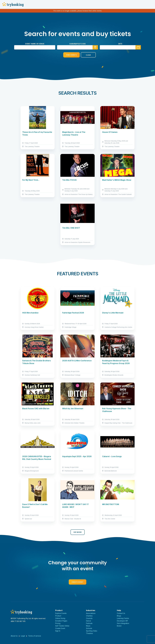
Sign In (58, 631)
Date (120, 44)
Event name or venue (35, 44)
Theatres (89, 633)
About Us (14, 636)
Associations (91, 613)
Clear (86, 55)
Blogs (119, 616)
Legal (23, 636)
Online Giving (60, 618)
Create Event (77, 582)
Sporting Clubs (92, 631)
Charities (89, 616)
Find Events (69, 55)
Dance (89, 621)
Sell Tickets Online (62, 626)
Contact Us (121, 613)
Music (88, 626)
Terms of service (35, 636)
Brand (119, 626)
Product (58, 616)
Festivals (89, 623)
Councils (89, 618)
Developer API (122, 621)
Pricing (58, 623)
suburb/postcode (77, 44)
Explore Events (61, 613)
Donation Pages (61, 621)
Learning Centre (123, 618)
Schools (89, 628)
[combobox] (77, 47)
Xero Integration (123, 623)
